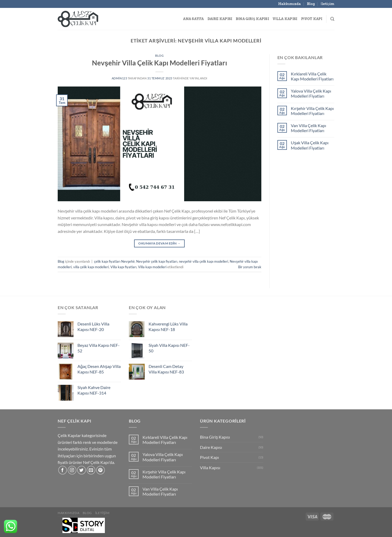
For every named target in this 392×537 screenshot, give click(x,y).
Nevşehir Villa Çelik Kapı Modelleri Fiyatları (160, 63)
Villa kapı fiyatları (123, 267)
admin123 (119, 78)
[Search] (332, 19)
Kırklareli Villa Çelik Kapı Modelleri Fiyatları (312, 76)
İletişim (327, 4)
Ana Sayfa (193, 19)
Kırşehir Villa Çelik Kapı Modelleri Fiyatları (312, 111)
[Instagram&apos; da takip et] (72, 470)
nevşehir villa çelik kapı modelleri (204, 261)
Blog (311, 4)
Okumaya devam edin (159, 243)
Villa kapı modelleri (152, 267)
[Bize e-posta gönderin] (91, 470)
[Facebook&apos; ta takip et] (63, 470)
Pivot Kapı (312, 19)
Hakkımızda (290, 4)
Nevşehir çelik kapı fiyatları (157, 261)
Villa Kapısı (285, 19)
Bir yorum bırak (250, 267)
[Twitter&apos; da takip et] (82, 470)
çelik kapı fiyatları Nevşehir (114, 261)
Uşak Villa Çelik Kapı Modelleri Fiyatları (310, 145)
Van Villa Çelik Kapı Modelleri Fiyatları (308, 128)
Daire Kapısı (220, 19)
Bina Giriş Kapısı (252, 19)
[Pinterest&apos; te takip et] (101, 470)
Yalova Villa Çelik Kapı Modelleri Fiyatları (311, 93)
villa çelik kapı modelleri (91, 267)
